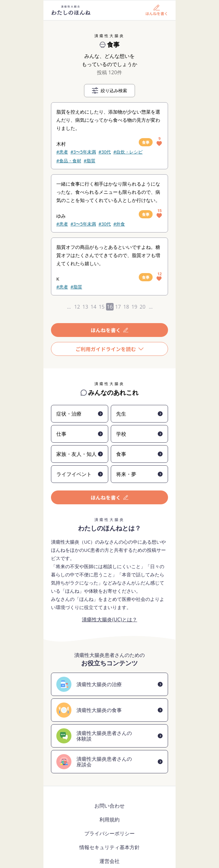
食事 (146, 142)
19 (134, 307)
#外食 (119, 224)
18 (126, 307)
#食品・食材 (69, 161)
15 (102, 307)
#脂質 (90, 161)
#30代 (105, 152)
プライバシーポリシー (109, 833)
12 (77, 307)
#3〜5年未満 (83, 152)
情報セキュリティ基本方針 (109, 847)
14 (93, 307)
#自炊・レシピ (128, 152)
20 (143, 307)
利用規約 (109, 820)
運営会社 (109, 861)
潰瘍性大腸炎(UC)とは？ (109, 619)
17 (118, 307)
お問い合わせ (109, 806)
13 (85, 307)
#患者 (62, 152)
